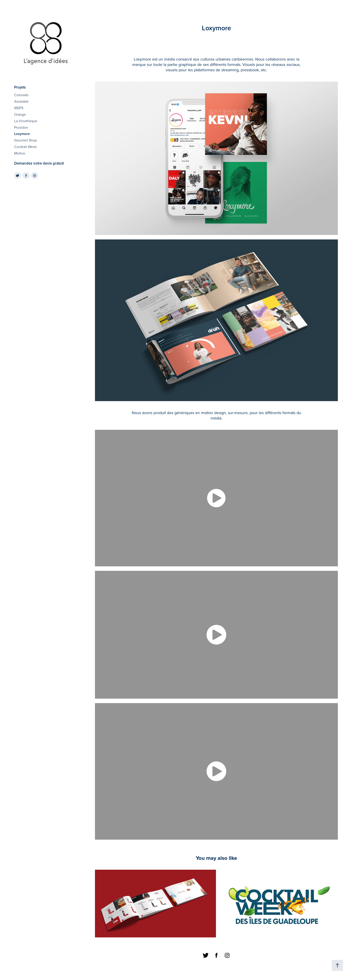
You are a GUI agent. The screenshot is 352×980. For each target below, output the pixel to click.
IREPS (19, 108)
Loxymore (22, 134)
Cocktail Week (25, 147)
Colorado (21, 95)
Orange (20, 114)
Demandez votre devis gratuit (39, 163)
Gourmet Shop (25, 140)
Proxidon (21, 127)
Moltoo (20, 153)
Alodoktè (21, 101)
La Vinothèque (26, 121)
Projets (20, 87)
